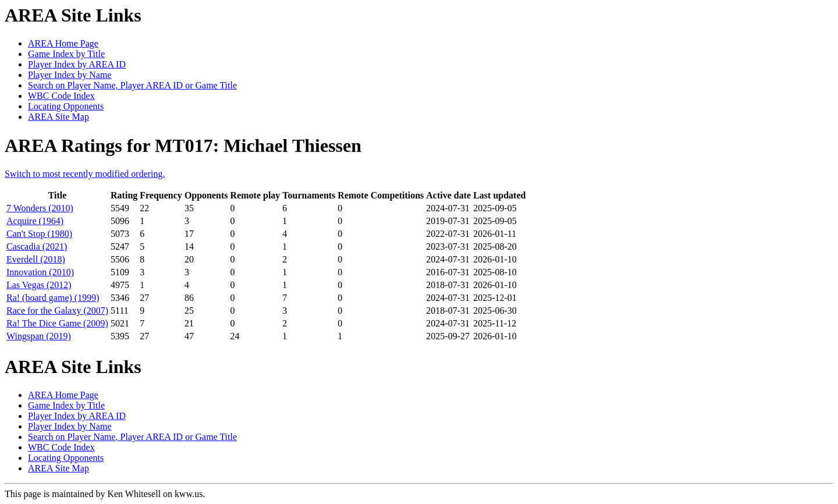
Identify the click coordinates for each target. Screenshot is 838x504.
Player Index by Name (70, 75)
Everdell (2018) (36, 259)
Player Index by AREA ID (77, 64)
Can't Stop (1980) (39, 234)
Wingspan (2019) (39, 336)
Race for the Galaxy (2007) (57, 310)
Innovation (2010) (40, 272)
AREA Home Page (63, 43)
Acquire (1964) (35, 221)
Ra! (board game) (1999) (53, 298)
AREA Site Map (58, 117)
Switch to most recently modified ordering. (85, 174)
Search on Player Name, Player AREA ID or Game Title (132, 85)
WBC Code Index (61, 96)
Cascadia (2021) (37, 246)
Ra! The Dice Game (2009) (57, 323)
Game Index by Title (66, 54)
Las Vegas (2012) (39, 285)
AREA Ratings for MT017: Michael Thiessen (183, 145)
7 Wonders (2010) (40, 208)
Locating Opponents (66, 106)
